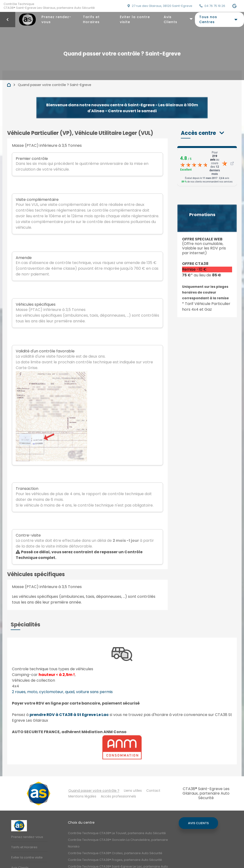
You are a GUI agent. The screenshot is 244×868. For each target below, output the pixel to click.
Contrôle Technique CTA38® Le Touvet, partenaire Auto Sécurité (117, 833)
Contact (153, 791)
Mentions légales (82, 796)
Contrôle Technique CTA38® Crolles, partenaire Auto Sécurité (115, 853)
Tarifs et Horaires (91, 19)
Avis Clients (170, 19)
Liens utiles (133, 791)
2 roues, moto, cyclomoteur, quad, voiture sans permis (62, 692)
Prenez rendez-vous (56, 19)
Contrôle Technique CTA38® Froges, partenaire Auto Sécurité (115, 860)
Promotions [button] (202, 215)
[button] (202, 133)
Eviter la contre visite (135, 19)
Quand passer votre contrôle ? (94, 791)
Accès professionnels (118, 796)
